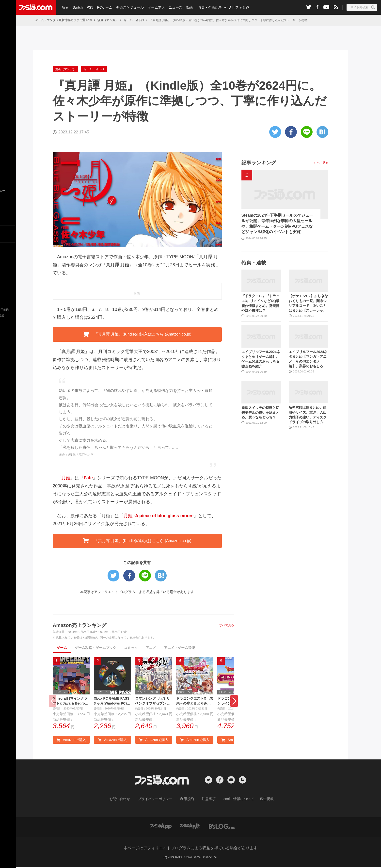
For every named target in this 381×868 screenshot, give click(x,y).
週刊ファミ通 (235, 7)
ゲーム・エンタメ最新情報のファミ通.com (63, 20)
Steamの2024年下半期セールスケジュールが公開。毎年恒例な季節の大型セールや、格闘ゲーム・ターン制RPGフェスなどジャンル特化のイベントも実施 (277, 224)
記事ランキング (259, 163)
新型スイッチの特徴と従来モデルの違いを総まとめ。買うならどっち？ (260, 412)
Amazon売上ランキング (79, 625)
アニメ (151, 648)
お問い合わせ (127, 800)
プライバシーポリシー (159, 800)
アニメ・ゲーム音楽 (179, 648)
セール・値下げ (134, 20)
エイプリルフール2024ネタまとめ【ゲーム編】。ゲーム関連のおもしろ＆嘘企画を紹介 (261, 359)
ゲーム (62, 648)
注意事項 (207, 800)
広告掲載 (259, 800)
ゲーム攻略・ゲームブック (95, 648)
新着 (65, 7)
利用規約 (187, 800)
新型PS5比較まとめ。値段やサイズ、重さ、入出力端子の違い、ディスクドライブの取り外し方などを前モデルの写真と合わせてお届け (308, 415)
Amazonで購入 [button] (71, 741)
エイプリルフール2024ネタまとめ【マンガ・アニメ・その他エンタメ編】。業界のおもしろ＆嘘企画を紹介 (308, 359)
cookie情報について (234, 800)
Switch (77, 7)
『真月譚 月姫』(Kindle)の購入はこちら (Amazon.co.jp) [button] (137, 334)
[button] (234, 701)
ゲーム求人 (154, 7)
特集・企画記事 (206, 7)
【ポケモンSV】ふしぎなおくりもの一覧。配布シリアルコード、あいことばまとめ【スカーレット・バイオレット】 (308, 303)
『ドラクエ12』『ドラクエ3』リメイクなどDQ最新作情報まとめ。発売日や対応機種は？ (261, 303)
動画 (186, 7)
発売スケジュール (128, 7)
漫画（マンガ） (108, 20)
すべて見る (227, 625)
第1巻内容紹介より (80, 455)
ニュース (173, 7)
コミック (131, 648)
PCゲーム (103, 7)
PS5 (89, 7)
